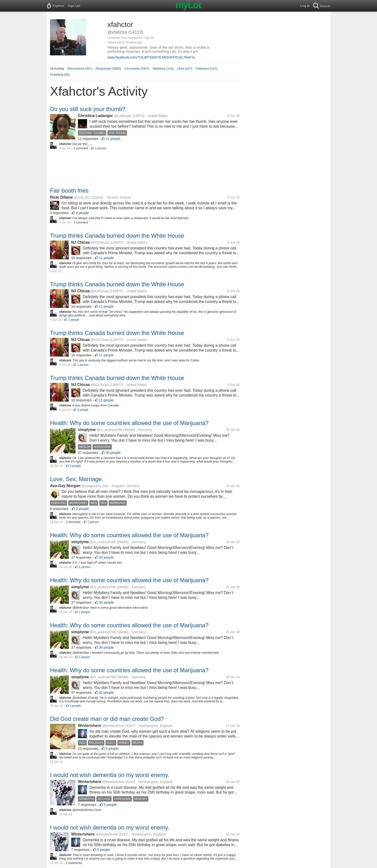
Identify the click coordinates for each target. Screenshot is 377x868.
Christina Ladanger (96, 116)
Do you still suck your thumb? (88, 109)
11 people (113, 139)
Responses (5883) (108, 69)
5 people (112, 749)
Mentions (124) (163, 69)
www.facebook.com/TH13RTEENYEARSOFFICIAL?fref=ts (151, 57)
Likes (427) (185, 69)
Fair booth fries (69, 191)
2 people (74, 320)
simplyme (87, 430)
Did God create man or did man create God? (107, 719)
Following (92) (60, 75)
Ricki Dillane (61, 197)
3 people (82, 213)
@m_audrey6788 (110, 430)
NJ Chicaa (80, 242)
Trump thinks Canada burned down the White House (117, 236)
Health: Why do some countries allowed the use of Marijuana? (129, 423)
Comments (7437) (137, 69)
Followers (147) (207, 69)
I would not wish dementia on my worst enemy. (110, 775)
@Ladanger (123, 116)
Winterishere (90, 726)
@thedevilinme (113, 726)
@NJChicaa (100, 242)
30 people (113, 453)
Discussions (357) (80, 69)
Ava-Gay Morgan (65, 486)
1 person (101, 148)
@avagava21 (91, 486)
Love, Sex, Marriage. (77, 479)
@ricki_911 (82, 197)
